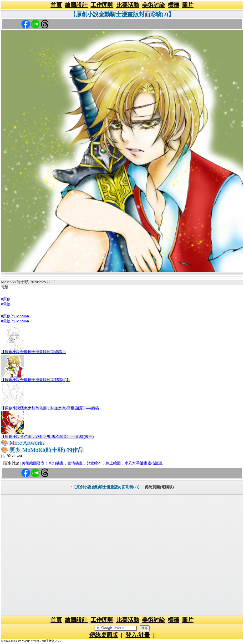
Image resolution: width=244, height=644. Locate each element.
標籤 (173, 5)
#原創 (6, 299)
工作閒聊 (102, 5)
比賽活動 (128, 5)
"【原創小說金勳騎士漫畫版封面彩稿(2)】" (107, 487)
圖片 (188, 5)
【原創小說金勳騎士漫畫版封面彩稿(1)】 (36, 380)
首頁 (56, 5)
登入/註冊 (138, 635)
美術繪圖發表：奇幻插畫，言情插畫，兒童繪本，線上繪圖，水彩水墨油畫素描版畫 (92, 463)
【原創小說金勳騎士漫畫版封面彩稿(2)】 (122, 14)
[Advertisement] (122, 555)
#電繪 (6, 304)
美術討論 (153, 5)
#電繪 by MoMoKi (16, 321)
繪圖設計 (76, 5)
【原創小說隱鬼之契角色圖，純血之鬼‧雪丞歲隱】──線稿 (50, 408)
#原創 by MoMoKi (16, 316)
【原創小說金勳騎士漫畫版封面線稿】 (33, 352)
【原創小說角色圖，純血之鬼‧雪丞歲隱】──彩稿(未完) (47, 437)
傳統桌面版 (104, 635)
